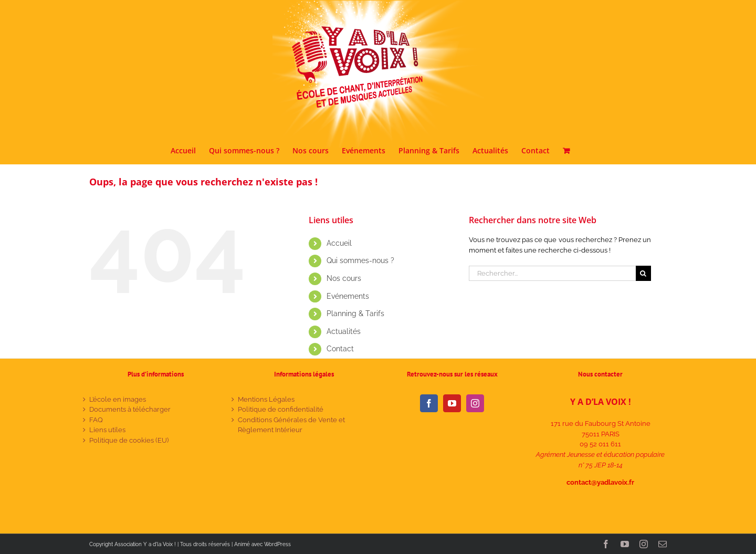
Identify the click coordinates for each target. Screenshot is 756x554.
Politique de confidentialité (281, 409)
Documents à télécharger (130, 409)
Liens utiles (107, 430)
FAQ (96, 420)
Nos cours (344, 278)
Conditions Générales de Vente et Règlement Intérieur (291, 425)
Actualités (344, 331)
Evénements (348, 296)
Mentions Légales (266, 399)
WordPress (277, 544)
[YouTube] (452, 403)
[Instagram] (475, 403)
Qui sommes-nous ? (360, 260)
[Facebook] (429, 403)
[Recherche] (643, 273)
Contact (340, 349)
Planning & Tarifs (355, 313)
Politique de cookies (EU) (129, 440)
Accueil (339, 243)
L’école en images (118, 399)
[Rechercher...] (552, 273)
